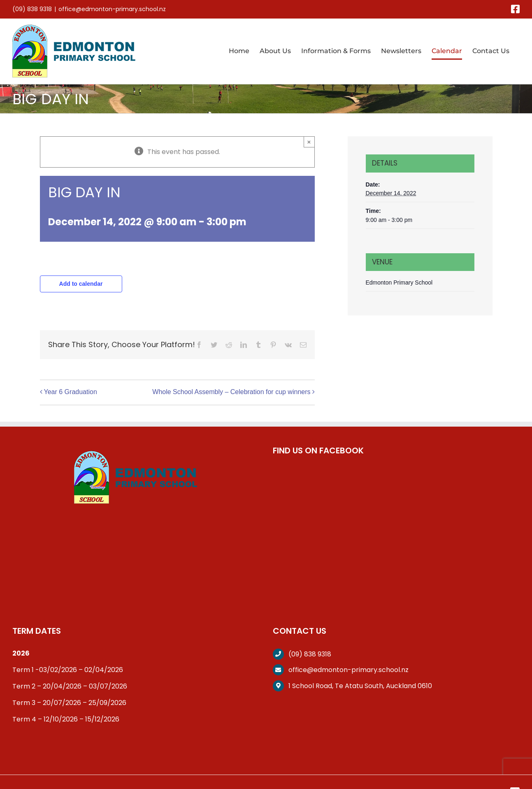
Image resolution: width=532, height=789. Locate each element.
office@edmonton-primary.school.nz (112, 9)
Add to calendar (81, 284)
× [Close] (309, 142)
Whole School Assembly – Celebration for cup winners (231, 392)
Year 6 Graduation (71, 392)
